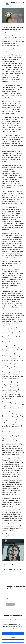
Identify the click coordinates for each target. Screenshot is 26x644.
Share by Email (19, 569)
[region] (13, 632)
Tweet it (10, 569)
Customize (13, 637)
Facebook (6, 569)
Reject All (13, 641)
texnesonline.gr (9, 564)
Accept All (13, 633)
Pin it (14, 569)
